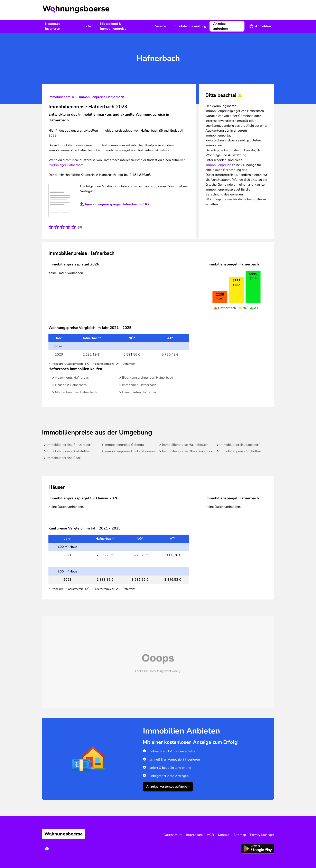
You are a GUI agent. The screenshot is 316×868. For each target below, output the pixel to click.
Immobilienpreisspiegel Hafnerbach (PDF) (117, 204)
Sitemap (240, 835)
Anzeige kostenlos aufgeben (168, 787)
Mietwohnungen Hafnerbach (76, 392)
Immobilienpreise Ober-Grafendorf (188, 451)
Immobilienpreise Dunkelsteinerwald (132, 451)
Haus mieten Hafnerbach (140, 392)
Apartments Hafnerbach (73, 378)
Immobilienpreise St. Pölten (240, 451)
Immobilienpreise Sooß (64, 458)
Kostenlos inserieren (53, 26)
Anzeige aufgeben (220, 26)
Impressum (194, 835)
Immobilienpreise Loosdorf (240, 445)
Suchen (88, 26)
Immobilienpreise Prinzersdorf (69, 445)
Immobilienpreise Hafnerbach (102, 97)
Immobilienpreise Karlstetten (68, 451)
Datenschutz (173, 835)
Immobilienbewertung (189, 26)
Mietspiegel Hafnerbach (66, 165)
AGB (210, 835)
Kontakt (224, 835)
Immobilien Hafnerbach (139, 385)
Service (160, 26)
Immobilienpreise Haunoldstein (185, 445)
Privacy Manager (262, 835)
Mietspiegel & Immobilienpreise (113, 26)
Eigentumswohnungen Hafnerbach (147, 378)
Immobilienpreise (62, 97)
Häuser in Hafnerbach (71, 385)
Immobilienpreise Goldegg (124, 445)
